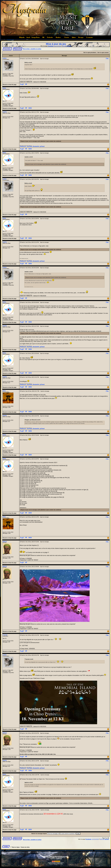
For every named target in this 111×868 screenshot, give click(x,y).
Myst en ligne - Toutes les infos (21, 847)
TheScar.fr (23, 146)
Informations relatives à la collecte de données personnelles (56, 856)
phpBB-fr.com (59, 859)
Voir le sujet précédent (90, 52)
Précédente (51, 46)
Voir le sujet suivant (103, 52)
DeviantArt (36, 146)
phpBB (53, 858)
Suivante (69, 46)
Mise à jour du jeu (56, 44)
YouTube (29, 146)
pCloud (42, 146)
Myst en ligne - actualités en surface (32, 49)
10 (65, 46)
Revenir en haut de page (10, 85)
